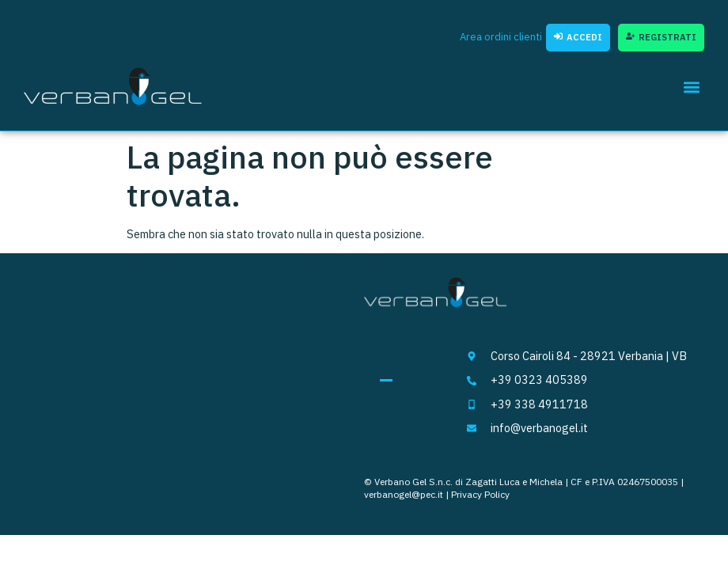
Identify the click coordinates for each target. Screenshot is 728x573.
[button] (691, 87)
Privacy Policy (480, 494)
